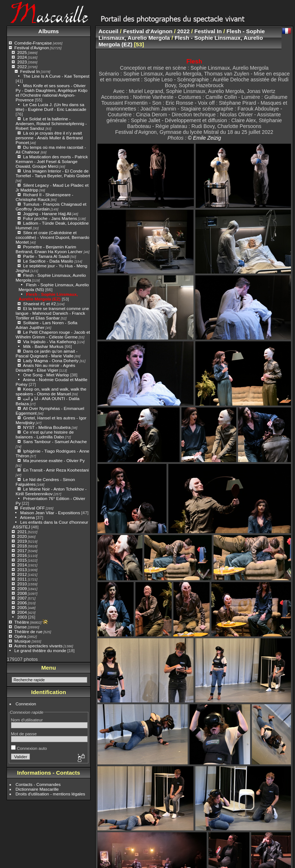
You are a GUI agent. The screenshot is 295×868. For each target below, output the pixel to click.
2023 (22, 62)
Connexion (26, 704)
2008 (22, 593)
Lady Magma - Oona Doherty (51, 361)
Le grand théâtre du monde (40, 650)
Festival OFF (32, 508)
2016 (22, 555)
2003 (22, 617)
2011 (22, 579)
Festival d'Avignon (32, 48)
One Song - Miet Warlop (46, 375)
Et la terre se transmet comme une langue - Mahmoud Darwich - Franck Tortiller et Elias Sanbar (52, 313)
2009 (22, 588)
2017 (22, 551)
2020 (22, 536)
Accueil (109, 31)
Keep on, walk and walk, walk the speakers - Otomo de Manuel (51, 391)
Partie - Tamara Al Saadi (46, 256)
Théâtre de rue (28, 631)
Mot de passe (24, 734)
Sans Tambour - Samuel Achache (55, 441)
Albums (49, 31)
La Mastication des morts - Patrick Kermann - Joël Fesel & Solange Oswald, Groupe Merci (52, 161)
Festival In (30, 71)
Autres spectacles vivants (39, 646)
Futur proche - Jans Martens (50, 218)
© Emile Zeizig (204, 138)
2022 (22, 67)
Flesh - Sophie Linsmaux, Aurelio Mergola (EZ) (48, 297)
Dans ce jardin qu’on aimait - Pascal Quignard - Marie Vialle (47, 353)
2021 (22, 532)
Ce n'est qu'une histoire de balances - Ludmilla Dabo (45, 434)
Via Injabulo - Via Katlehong (49, 342)
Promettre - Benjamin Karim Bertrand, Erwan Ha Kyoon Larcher (50, 249)
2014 (22, 565)
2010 (22, 584)
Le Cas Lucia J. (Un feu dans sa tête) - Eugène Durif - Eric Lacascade (51, 107)
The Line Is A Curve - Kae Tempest (56, 76)
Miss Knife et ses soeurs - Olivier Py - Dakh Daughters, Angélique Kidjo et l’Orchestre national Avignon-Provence (52, 93)
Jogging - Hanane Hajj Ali (47, 214)
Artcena (28, 517)
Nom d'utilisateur (27, 720)
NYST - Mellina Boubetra (47, 427)
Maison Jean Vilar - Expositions (50, 513)
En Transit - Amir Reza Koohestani (56, 470)
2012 (22, 574)
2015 (22, 560)
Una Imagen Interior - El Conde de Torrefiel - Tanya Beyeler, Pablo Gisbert (53, 173)
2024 (22, 57)
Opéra (20, 636)
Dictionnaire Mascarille (37, 789)
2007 (22, 598)
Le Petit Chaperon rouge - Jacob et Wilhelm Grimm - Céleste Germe (53, 334)
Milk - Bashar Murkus (43, 346)
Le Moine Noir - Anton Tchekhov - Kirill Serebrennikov (51, 491)
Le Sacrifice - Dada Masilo (49, 261)
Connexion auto (29, 748)
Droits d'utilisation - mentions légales (51, 794)
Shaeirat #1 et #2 (39, 304)
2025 (22, 52)
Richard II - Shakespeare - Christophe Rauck (45, 197)
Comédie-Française (33, 43)
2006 (22, 603)
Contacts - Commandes (38, 784)
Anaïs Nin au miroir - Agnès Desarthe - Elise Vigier (45, 368)
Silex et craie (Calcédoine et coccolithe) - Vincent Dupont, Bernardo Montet (53, 237)
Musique (22, 641)
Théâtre (22, 622)
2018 (22, 546)
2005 (22, 607)
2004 (22, 612)
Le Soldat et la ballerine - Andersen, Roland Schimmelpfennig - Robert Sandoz (51, 123)
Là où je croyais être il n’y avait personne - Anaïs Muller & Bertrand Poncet (49, 138)
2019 (22, 541)
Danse (20, 627)
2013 (22, 569)
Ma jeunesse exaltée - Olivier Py (54, 460)
